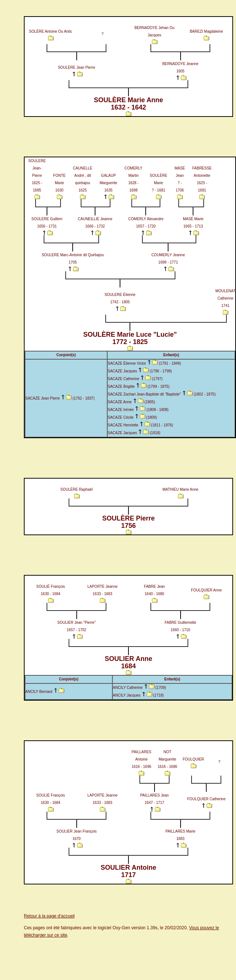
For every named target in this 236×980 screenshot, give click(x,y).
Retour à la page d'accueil (49, 916)
